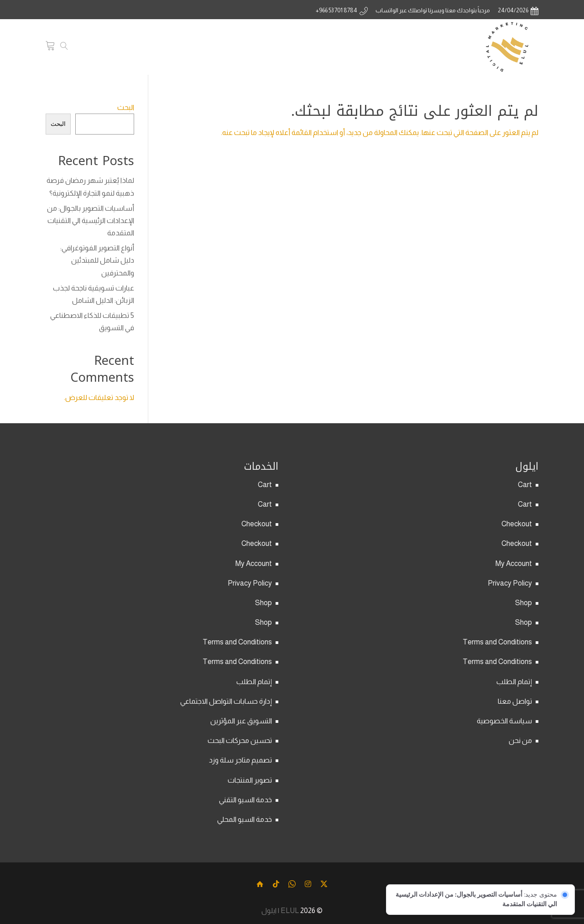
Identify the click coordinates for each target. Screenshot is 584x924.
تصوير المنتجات (250, 780)
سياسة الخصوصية (504, 721)
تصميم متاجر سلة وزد (240, 760)
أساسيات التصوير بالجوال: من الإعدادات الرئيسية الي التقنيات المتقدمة (91, 221)
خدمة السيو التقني (245, 800)
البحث (126, 107)
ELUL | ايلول (280, 911)
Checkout (517, 524)
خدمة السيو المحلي (245, 819)
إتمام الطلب (514, 682)
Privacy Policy (510, 583)
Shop (524, 603)
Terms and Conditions (497, 642)
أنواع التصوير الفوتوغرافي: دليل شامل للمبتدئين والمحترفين (97, 260)
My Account (514, 563)
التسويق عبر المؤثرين (241, 721)
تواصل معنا (515, 701)
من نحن (520, 740)
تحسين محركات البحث (240, 740)
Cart (525, 485)
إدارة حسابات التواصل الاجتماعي (226, 701)
